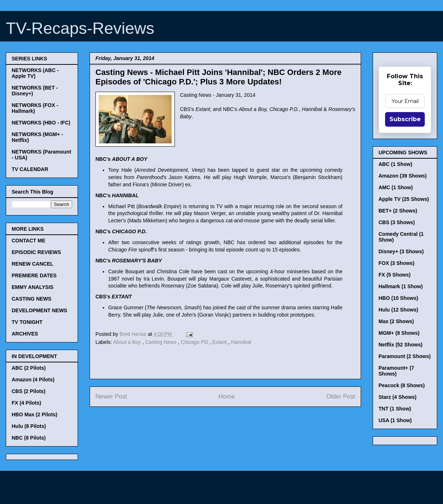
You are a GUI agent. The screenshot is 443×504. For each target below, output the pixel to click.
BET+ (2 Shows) (398, 211)
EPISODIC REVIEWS (36, 252)
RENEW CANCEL (32, 264)
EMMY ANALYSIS (33, 287)
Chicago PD (195, 342)
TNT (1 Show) (395, 409)
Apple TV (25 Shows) (404, 199)
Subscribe (405, 119)
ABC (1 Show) (395, 164)
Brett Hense (134, 334)
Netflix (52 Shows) (401, 345)
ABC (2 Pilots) (29, 368)
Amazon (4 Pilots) (33, 380)
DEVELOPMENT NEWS (39, 310)
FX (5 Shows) (395, 275)
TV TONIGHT (27, 322)
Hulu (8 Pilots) (29, 426)
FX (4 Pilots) (26, 403)
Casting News (161, 342)
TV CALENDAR (30, 169)
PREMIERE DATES (34, 275)
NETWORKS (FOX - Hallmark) (35, 108)
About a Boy (128, 342)
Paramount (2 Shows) (405, 356)
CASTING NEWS (32, 299)
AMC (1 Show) (396, 187)
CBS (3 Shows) (397, 222)
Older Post (341, 396)
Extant (220, 342)
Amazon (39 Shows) (403, 176)
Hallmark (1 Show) (401, 286)
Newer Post (111, 396)
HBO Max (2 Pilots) (34, 414)
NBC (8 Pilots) (29, 438)
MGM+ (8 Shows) (399, 333)
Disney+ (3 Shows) (401, 251)
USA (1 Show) (395, 420)
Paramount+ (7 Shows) (396, 371)
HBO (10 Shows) (398, 298)
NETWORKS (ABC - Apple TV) (35, 73)
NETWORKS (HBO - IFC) (41, 123)
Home (227, 396)
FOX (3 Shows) (397, 263)
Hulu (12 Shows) (398, 310)
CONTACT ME (28, 241)
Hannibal (241, 342)
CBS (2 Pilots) (29, 391)
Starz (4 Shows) (397, 397)
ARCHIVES (25, 334)
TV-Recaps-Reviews (80, 28)
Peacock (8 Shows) (402, 385)
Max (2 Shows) (396, 321)
